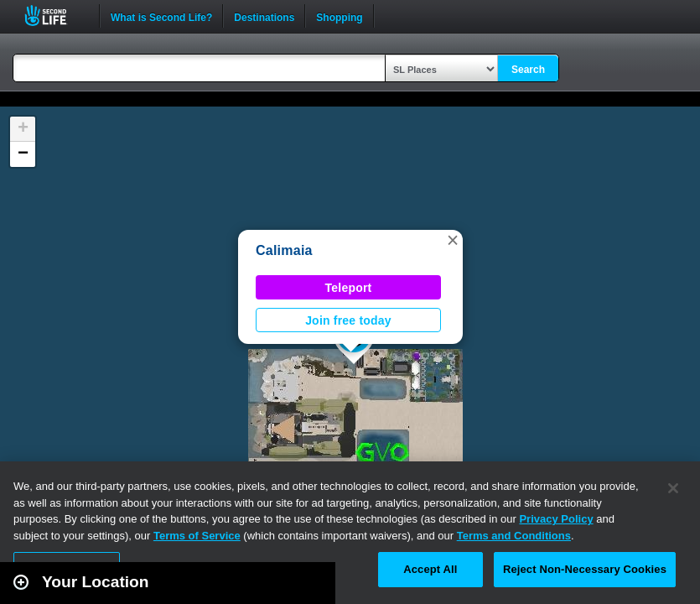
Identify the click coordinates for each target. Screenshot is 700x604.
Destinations (264, 16)
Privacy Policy (556, 519)
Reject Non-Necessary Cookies (585, 569)
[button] (453, 240)
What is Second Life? (161, 16)
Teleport (349, 288)
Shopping (339, 16)
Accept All (430, 569)
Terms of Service (197, 536)
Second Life (55, 16)
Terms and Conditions (514, 536)
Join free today (348, 320)
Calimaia (284, 250)
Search (528, 70)
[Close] (673, 488)
